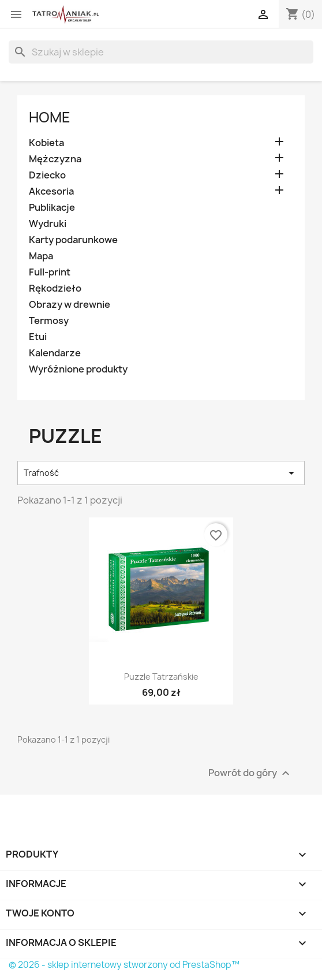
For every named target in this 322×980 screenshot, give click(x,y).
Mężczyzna (55, 159)
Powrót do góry (250, 773)
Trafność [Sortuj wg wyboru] (161, 473)
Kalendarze (55, 353)
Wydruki (48, 224)
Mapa (41, 256)
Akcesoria (51, 191)
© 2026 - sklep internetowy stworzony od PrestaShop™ (124, 965)
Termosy (49, 321)
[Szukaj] (161, 52)
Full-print (50, 272)
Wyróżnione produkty (78, 369)
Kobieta (46, 143)
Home (50, 117)
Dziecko (47, 175)
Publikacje (52, 208)
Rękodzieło (55, 288)
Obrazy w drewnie (70, 305)
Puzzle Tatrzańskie (161, 677)
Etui (38, 337)
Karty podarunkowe (73, 240)
